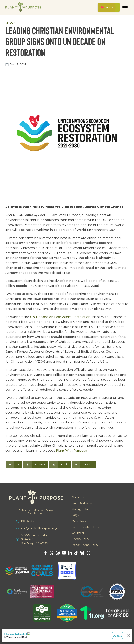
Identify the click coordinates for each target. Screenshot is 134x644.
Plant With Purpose (72, 450)
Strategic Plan (81, 509)
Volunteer (78, 533)
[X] (14, 465)
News (10, 23)
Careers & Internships (85, 527)
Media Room (80, 521)
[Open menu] (125, 8)
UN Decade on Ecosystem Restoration (60, 317)
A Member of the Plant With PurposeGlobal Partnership (36, 512)
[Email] (60, 465)
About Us (78, 497)
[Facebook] (36, 465)
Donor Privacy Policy (85, 545)
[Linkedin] (84, 465)
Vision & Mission (82, 503)
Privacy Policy (81, 539)
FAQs (75, 515)
